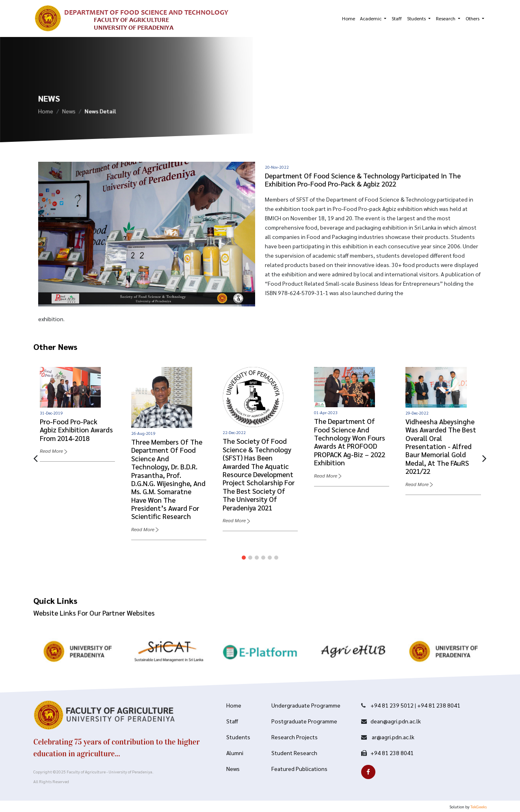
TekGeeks (479, 807)
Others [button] (473, 18)
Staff (397, 18)
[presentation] (36, 457)
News (69, 112)
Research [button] (446, 18)
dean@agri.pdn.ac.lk (396, 721)
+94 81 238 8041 (439, 705)
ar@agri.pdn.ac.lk (392, 737)
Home (349, 18)
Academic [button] (371, 18)
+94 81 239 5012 (392, 705)
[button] (244, 558)
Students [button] (417, 18)
